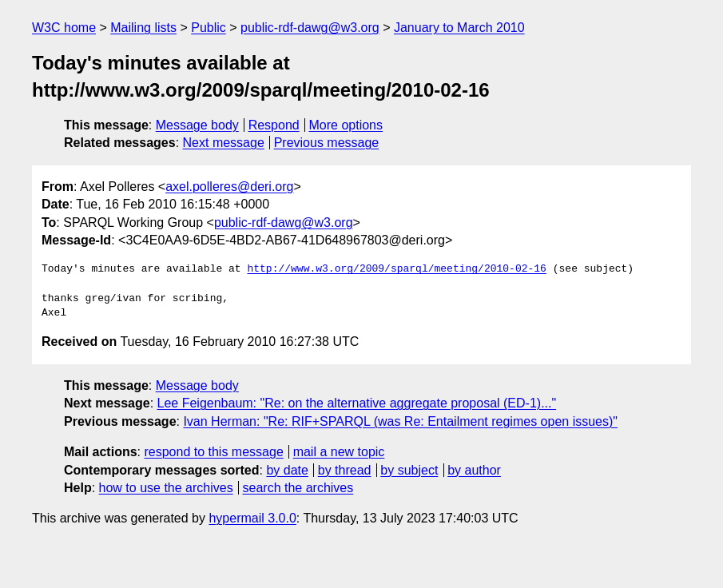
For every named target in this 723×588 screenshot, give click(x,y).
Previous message (327, 143)
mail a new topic (339, 452)
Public (209, 28)
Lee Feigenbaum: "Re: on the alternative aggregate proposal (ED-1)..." (357, 403)
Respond (274, 125)
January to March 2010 (459, 28)
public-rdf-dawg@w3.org (310, 28)
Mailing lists (143, 28)
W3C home (64, 28)
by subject (409, 470)
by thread (345, 470)
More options (346, 125)
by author (474, 470)
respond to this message (213, 452)
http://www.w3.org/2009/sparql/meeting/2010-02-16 (396, 269)
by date (287, 470)
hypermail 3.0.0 (252, 518)
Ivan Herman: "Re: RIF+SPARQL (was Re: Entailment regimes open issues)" (400, 421)
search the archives (298, 488)
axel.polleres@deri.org (229, 187)
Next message (224, 143)
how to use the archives (166, 488)
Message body (197, 125)
